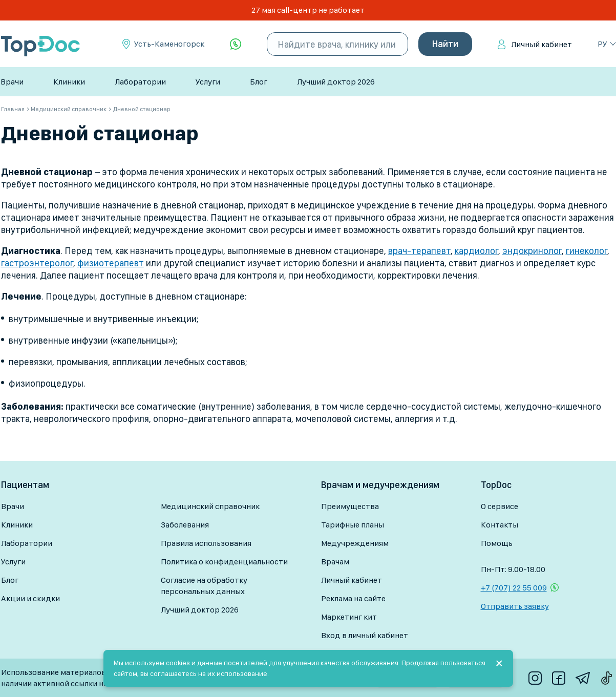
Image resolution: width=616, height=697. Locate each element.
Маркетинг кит (349, 617)
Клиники (69, 82)
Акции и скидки (30, 598)
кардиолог (476, 251)
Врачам (335, 562)
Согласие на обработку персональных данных (204, 586)
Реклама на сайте (353, 598)
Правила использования (206, 543)
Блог (259, 82)
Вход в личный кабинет (365, 635)
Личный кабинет (541, 44)
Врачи (12, 82)
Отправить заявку (515, 606)
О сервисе (500, 506)
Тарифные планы (353, 525)
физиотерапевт (111, 263)
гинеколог (587, 251)
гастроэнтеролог (37, 263)
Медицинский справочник (210, 506)
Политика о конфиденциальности (224, 562)
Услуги (208, 82)
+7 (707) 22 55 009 (514, 588)
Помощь (497, 543)
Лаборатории (140, 82)
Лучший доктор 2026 (336, 82)
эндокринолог (532, 251)
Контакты (500, 525)
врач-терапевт (419, 251)
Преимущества (350, 506)
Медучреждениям (355, 543)
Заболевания (185, 525)
